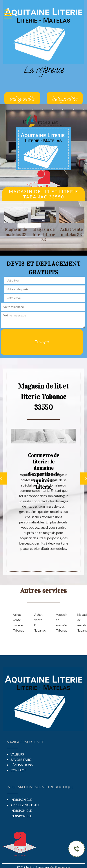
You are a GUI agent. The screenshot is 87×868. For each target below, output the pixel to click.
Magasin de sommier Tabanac (60, 622)
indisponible (21, 811)
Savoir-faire (21, 760)
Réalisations (22, 765)
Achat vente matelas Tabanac (16, 622)
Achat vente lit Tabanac (38, 622)
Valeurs (17, 754)
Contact (18, 770)
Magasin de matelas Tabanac (81, 622)
